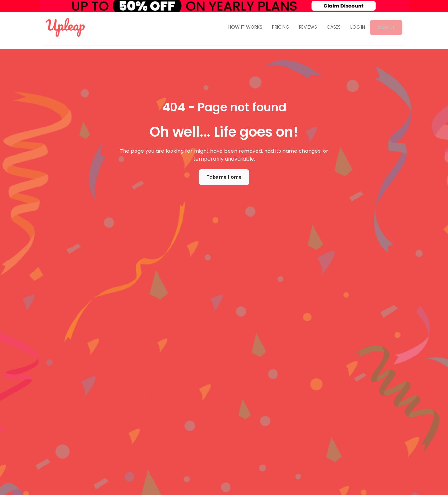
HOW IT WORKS (242, 28)
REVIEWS (305, 28)
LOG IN (355, 28)
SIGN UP (385, 28)
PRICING (278, 28)
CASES (331, 28)
